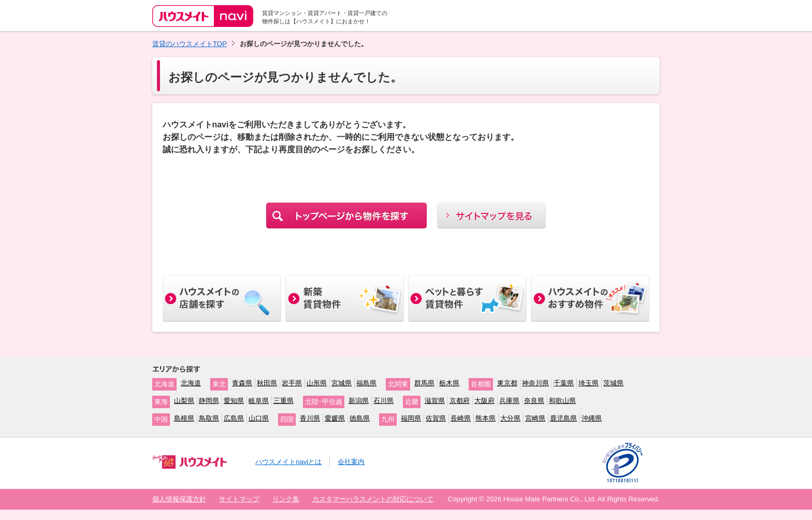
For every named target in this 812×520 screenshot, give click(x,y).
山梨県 (184, 401)
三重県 (284, 401)
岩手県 (292, 383)
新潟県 (359, 401)
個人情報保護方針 (179, 499)
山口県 (259, 418)
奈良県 (534, 401)
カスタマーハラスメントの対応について (373, 499)
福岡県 (411, 418)
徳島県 (360, 418)
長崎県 (461, 418)
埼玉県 (589, 383)
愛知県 (234, 401)
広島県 (234, 418)
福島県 (366, 383)
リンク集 (286, 499)
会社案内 (351, 462)
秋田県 (267, 383)
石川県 (383, 401)
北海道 (191, 383)
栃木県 (449, 383)
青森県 (242, 383)
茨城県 (613, 383)
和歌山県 (562, 401)
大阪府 (484, 401)
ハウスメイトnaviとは (288, 462)
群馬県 (424, 383)
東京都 (507, 383)
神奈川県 (535, 383)
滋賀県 (435, 401)
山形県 (317, 383)
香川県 (310, 418)
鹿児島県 (563, 418)
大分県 (510, 418)
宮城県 (342, 383)
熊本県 (485, 418)
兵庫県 (509, 401)
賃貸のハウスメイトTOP (190, 44)
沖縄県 (592, 418)
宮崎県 (535, 418)
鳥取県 (209, 418)
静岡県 (209, 401)
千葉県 (564, 383)
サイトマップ (239, 499)
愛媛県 (335, 418)
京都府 (460, 401)
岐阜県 (259, 401)
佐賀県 (436, 418)
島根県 (184, 418)
